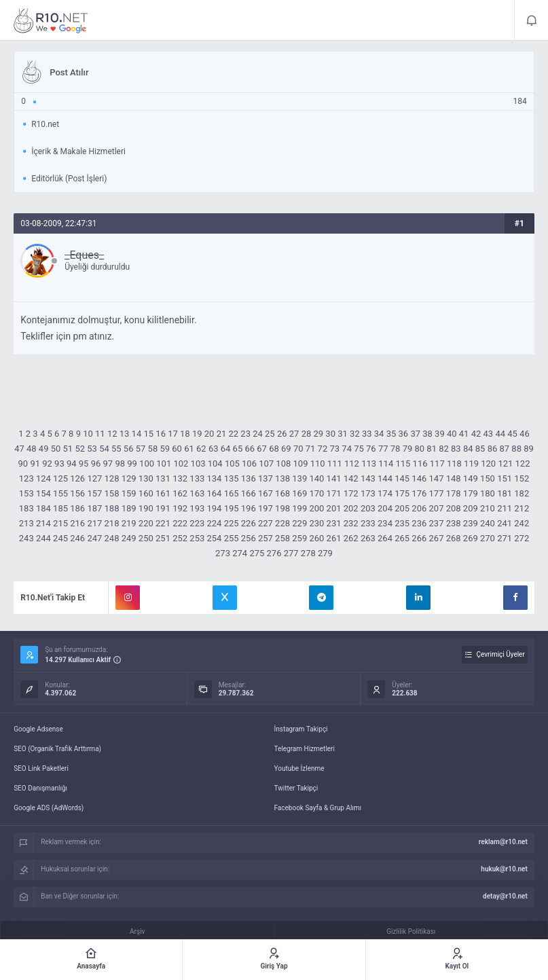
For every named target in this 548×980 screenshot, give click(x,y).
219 (129, 523)
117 (437, 464)
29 (319, 434)
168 (282, 493)
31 (343, 434)
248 (112, 538)
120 (488, 464)
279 (325, 553)
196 (249, 508)
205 (402, 508)
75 (359, 449)
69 (286, 449)
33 (367, 434)
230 (316, 523)
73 (334, 449)
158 (112, 493)
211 (505, 508)
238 (454, 523)
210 (488, 508)
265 (402, 538)
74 (347, 449)
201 (334, 508)
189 (129, 508)
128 (112, 478)
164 (214, 493)
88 (516, 449)
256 (249, 538)
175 (402, 493)
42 (476, 434)
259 (299, 538)
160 (146, 493)
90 (23, 464)
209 (471, 508)
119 (471, 464)
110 (318, 464)
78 (396, 449)
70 (298, 449)
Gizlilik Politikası (411, 931)
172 (351, 493)
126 (77, 478)
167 (266, 493)
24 (258, 434)
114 (386, 464)
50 (56, 449)
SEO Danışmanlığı (40, 788)
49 (44, 449)
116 (420, 464)
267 (437, 538)
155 (60, 493)
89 (529, 449)
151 (505, 478)
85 (480, 449)
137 (266, 478)
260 (316, 538)
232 (351, 523)
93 (59, 464)
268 (454, 538)
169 (299, 493)
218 (112, 523)
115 (403, 464)
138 (282, 478)
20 (209, 434)
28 (307, 434)
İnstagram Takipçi (301, 729)
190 (146, 508)
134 (214, 478)
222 (180, 523)
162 (180, 493)
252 (180, 538)
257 (266, 538)
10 (88, 434)
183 (26, 508)
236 (419, 523)
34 (379, 434)
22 (233, 434)
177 (437, 493)
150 (488, 478)
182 (522, 493)
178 (454, 493)
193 (197, 508)
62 (201, 449)
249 (129, 538)
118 (454, 464)
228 (282, 523)
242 (522, 523)
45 (512, 434)
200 (316, 508)
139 (299, 478)
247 (94, 538)
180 (488, 493)
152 (522, 478)
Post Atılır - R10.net (51, 20)
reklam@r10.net (503, 842)
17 (173, 434)
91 (35, 464)
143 (368, 478)
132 (180, 478)
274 (240, 553)
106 (249, 464)
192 (180, 508)
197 (266, 508)
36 (404, 434)
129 (129, 478)
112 (352, 464)
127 (94, 478)
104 (215, 464)
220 (146, 523)
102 (181, 464)
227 (266, 523)
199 (299, 508)
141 (334, 478)
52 (80, 449)
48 (32, 449)
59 (165, 449)
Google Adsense (38, 729)
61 (189, 449)
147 (437, 478)
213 (26, 523)
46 (525, 434)
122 (523, 464)
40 (452, 434)
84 (468, 449)
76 (371, 449)
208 (454, 508)
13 (125, 434)
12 (112, 434)
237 (437, 523)
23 (245, 434)
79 (408, 449)
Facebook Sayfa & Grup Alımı (318, 808)
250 (146, 538)
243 (26, 538)
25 (270, 434)
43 (489, 434)
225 (232, 523)
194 (214, 508)
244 (43, 538)
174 (385, 493)
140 (316, 478)
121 (505, 464)
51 (68, 449)
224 (214, 523)
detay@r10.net (505, 896)
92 (47, 464)
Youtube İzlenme (299, 768)
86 (493, 449)
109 (301, 464)
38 (427, 434)
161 (163, 493)
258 (282, 538)
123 (26, 478)
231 (334, 523)
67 (262, 449)
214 (43, 523)
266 (419, 538)
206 (419, 508)
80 (419, 449)
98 (120, 464)
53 (92, 449)
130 (146, 478)
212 (522, 508)
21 (222, 434)
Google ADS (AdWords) (49, 808)
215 (60, 523)
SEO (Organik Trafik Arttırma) (57, 749)
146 (419, 478)
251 (163, 538)
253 (197, 538)
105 (232, 464)
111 (335, 464)
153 (26, 493)
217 (94, 523)
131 (163, 478)
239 (471, 523)
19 (197, 434)
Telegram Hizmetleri (305, 749)
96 (96, 464)
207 (437, 508)
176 (419, 493)
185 (60, 508)
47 (19, 449)
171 (334, 493)
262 (351, 538)
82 (444, 449)
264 (385, 538)
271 (505, 538)
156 (77, 493)
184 (43, 508)
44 (500, 434)
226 (249, 523)
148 (454, 478)
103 (198, 464)
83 (456, 449)
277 (291, 553)
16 (161, 434)
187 (94, 508)
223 (197, 523)
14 (137, 434)
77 (383, 449)
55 (116, 449)
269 (471, 538)
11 (100, 434)
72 (323, 449)
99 (132, 464)
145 (402, 478)
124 (43, 478)
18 (185, 434)
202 (351, 508)
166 (249, 493)
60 (177, 449)
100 (147, 464)
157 (94, 493)
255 (232, 538)
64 (226, 449)
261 (334, 538)
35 (391, 434)
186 (77, 508)
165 (232, 493)
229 (299, 523)
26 (282, 434)
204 (385, 508)
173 (368, 493)
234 (385, 523)
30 (330, 434)
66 (250, 449)
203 (368, 508)
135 (232, 478)
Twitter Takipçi (296, 788)
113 (369, 464)
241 (505, 523)
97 (108, 464)
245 (60, 538)
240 (488, 523)
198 (282, 508)
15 (148, 434)
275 (257, 553)
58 (153, 449)
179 (471, 493)
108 (283, 464)
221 (163, 523)
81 (432, 449)
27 (294, 434)
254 (214, 538)
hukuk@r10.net (504, 869)
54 (104, 449)
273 (223, 553)
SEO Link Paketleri (41, 768)
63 (214, 449)
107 (266, 464)
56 (129, 449)
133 (197, 478)
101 (164, 464)
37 (415, 434)
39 (440, 434)
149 (471, 478)
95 (84, 464)
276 (274, 553)
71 (311, 449)
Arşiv (137, 931)
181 (505, 493)
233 (368, 523)
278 (308, 553)
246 (77, 538)
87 (505, 449)
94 (72, 464)
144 (385, 478)
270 (488, 538)
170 (316, 493)
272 (522, 538)
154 (43, 493)
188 (112, 508)
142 (351, 478)
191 (163, 508)
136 (249, 478)
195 (232, 508)
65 (238, 449)
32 (355, 434)
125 (60, 478)
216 (77, 523)
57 (141, 449)
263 (368, 538)
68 (274, 449)
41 (464, 434)
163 (197, 493)
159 (129, 493)
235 (402, 523)
